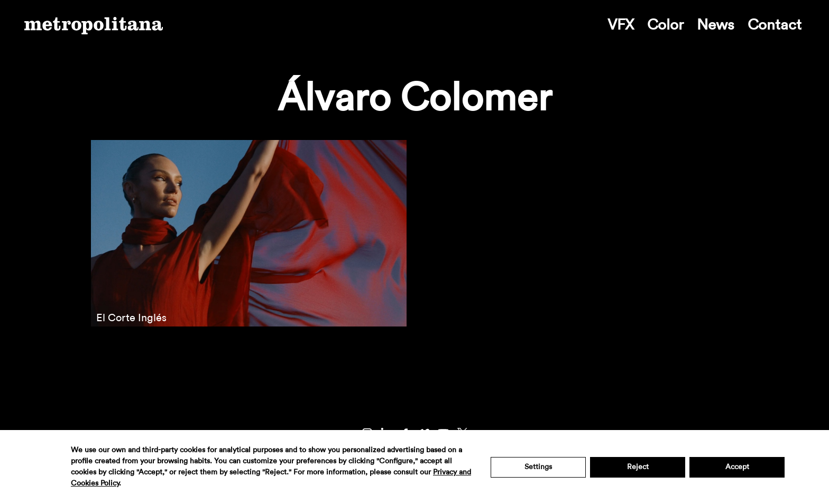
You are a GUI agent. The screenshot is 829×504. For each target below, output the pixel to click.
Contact (775, 25)
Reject (638, 467)
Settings (538, 467)
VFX (621, 25)
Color (665, 25)
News (716, 25)
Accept (737, 467)
